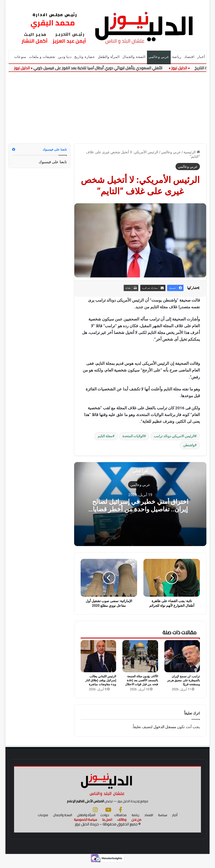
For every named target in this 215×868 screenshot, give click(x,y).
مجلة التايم (105, 436)
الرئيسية (192, 152)
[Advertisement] (107, 108)
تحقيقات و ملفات (42, 57)
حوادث (105, 820)
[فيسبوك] (121, 814)
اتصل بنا (107, 824)
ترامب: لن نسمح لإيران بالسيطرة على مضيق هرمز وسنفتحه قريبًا (184, 680)
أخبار (201, 57)
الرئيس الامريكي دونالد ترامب (174, 436)
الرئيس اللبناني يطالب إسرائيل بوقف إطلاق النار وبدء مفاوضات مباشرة (101, 680)
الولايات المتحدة (133, 436)
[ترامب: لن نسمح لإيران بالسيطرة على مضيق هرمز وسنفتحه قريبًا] (182, 656)
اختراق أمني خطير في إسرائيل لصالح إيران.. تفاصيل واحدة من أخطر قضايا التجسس (140, 509)
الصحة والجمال (134, 57)
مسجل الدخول (165, 727)
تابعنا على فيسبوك (53, 162)
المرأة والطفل (109, 57)
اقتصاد (189, 57)
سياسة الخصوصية (85, 824)
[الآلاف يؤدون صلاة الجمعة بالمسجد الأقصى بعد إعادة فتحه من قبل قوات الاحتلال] (140, 656)
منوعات (20, 57)
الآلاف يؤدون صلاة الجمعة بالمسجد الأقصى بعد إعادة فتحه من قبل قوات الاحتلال (142, 680)
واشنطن (189, 445)
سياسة (163, 820)
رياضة (177, 57)
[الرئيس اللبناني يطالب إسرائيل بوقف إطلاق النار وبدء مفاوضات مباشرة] (98, 656)
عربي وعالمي (159, 57)
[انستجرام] (95, 814)
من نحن (136, 824)
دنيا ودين (65, 57)
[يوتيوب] (108, 814)
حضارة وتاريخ (85, 57)
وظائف (122, 824)
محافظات (120, 820)
